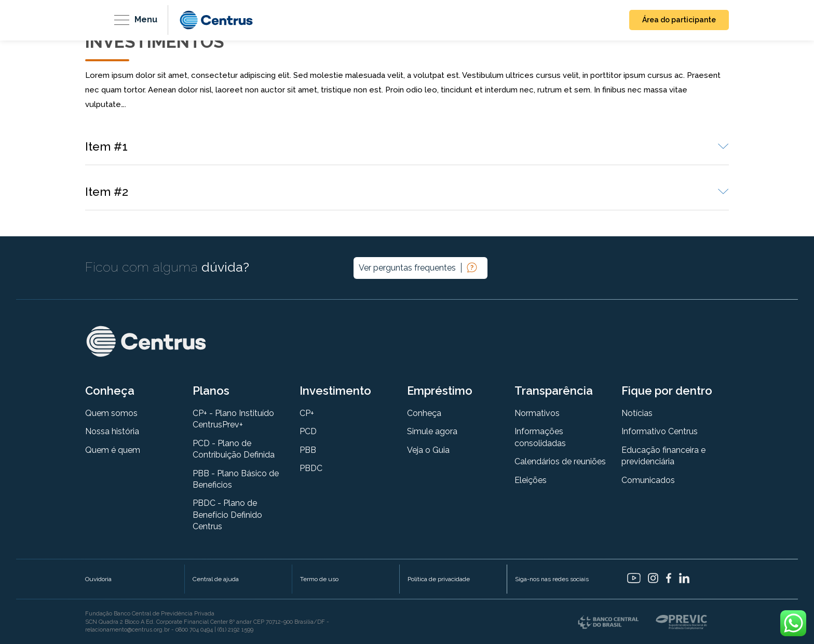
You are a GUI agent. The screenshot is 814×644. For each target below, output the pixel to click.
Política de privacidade (439, 579)
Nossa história (112, 431)
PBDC (311, 468)
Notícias (637, 413)
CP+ (307, 413)
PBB (308, 450)
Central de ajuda (216, 579)
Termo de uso (319, 579)
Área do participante (679, 20)
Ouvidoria (98, 579)
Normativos (537, 413)
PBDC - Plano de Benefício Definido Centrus (227, 515)
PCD (308, 431)
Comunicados (648, 480)
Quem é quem (113, 450)
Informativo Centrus (660, 431)
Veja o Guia (428, 450)
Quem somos (111, 413)
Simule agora (432, 431)
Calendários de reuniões (560, 461)
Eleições (531, 480)
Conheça (424, 413)
